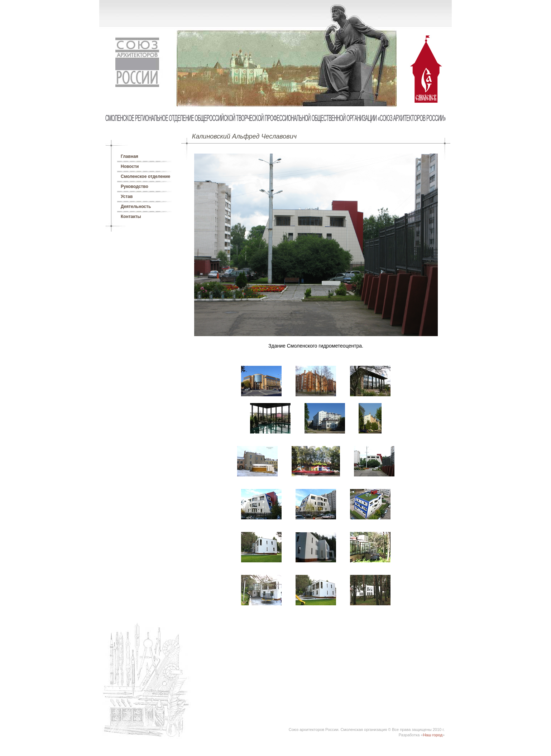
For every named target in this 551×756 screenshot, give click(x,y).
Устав (127, 197)
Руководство (135, 186)
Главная (130, 156)
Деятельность (136, 207)
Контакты (131, 217)
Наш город (433, 735)
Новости (130, 166)
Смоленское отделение (145, 176)
